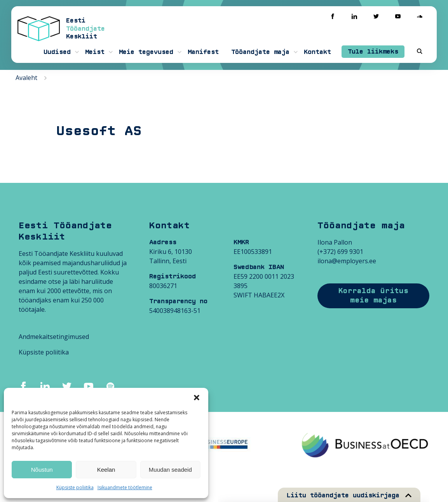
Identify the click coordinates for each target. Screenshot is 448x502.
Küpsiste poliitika (75, 487)
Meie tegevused (146, 52)
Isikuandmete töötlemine (125, 487)
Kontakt (317, 52)
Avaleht (26, 78)
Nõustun (42, 470)
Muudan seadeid (170, 470)
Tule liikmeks (373, 52)
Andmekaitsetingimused (54, 337)
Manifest (203, 52)
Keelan (106, 470)
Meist (95, 52)
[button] (197, 398)
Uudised (57, 52)
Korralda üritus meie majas (373, 296)
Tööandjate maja (260, 52)
